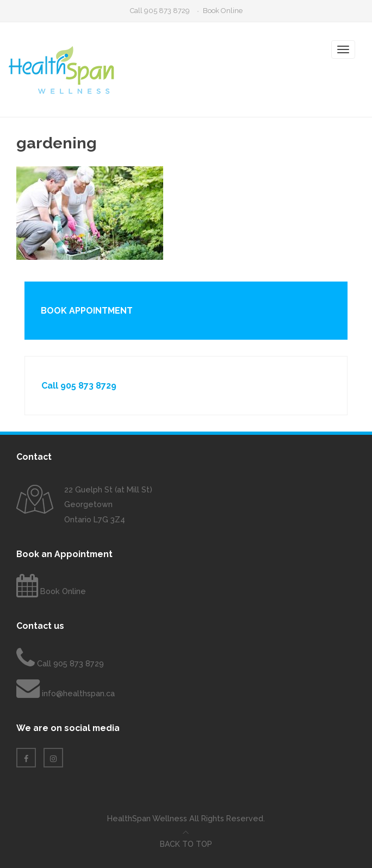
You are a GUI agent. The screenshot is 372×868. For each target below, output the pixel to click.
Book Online (223, 11)
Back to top (186, 844)
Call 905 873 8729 (160, 11)
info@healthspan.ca (78, 693)
